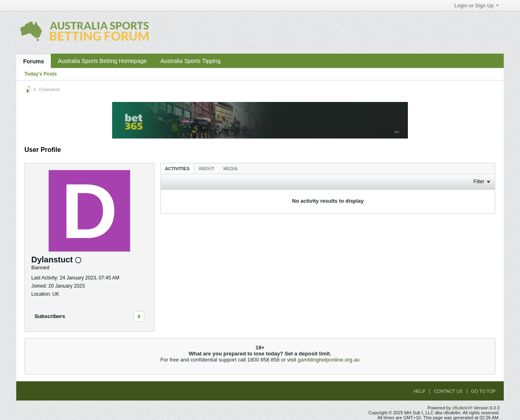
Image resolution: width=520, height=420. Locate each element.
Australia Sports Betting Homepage (102, 61)
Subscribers (50, 316)
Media (231, 169)
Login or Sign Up (477, 6)
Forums (34, 61)
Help (419, 391)
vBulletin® (462, 408)
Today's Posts (41, 74)
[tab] (177, 168)
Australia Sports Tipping (191, 61)
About (207, 169)
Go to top (483, 391)
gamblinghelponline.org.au (329, 360)
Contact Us (448, 391)
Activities (177, 169)
